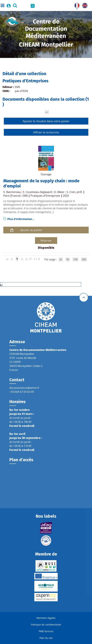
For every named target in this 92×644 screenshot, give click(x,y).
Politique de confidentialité (46, 625)
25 (61, 259)
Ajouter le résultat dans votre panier (46, 121)
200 (84, 259)
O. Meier (59, 192)
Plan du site (46, 638)
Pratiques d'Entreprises (45, 196)
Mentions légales (46, 618)
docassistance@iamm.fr (24, 388)
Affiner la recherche (46, 132)
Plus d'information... (21, 219)
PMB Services (46, 631)
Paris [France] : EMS (16, 196)
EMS (17, 87)
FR (76, 5)
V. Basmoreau (12, 192)
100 (75, 259)
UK (84, 5)
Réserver (46, 241)
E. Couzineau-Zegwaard (37, 192)
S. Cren (71, 192)
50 (68, 259)
